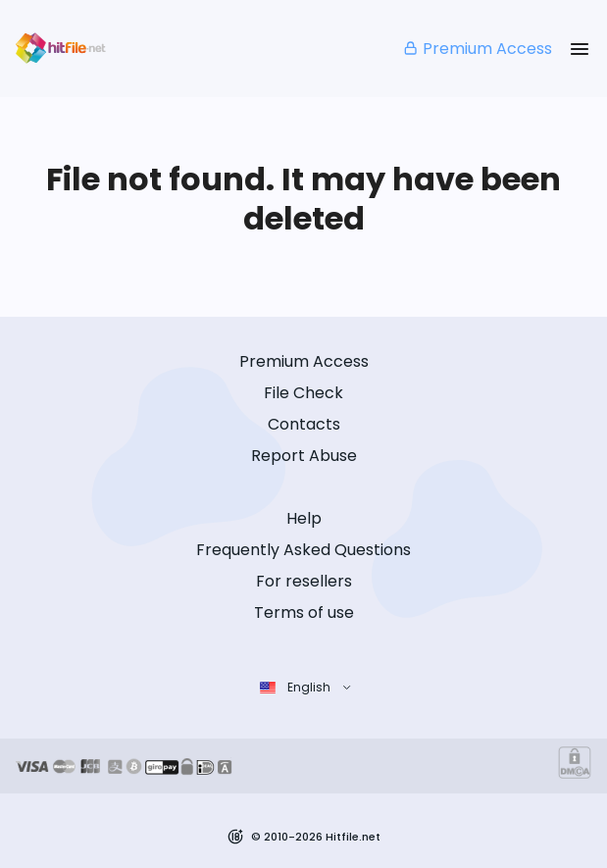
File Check (303, 393)
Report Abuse (304, 456)
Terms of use (304, 613)
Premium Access (477, 49)
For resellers (304, 581)
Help (304, 518)
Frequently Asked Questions (303, 550)
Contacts (304, 424)
